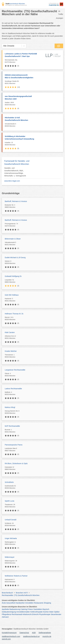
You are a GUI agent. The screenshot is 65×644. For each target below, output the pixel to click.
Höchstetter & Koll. (33, 119)
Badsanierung (15, 609)
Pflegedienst (7, 614)
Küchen (46, 612)
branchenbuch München (15, 4)
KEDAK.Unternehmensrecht (33, 76)
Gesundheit (11, 603)
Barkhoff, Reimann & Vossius (16, 201)
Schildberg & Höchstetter (33, 138)
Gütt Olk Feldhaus (12, 295)
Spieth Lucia (9, 501)
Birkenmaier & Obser (13, 239)
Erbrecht (35, 614)
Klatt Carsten (10, 332)
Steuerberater (56, 614)
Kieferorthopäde (36, 612)
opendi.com (6, 639)
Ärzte (4, 603)
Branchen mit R (22, 593)
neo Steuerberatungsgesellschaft (33, 98)
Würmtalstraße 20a (25, 61)
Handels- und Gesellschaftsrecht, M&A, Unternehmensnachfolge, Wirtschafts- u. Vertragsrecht (15, 172)
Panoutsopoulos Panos (14, 445)
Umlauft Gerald (11, 520)
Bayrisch (46, 609)
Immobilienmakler (23, 612)
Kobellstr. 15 (33, 144)
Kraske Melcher (11, 351)
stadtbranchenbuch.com (11, 636)
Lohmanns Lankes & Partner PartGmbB (25, 55)
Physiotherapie (45, 614)
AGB (34, 633)
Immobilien (29, 603)
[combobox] (3, 46)
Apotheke (5, 609)
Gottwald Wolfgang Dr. (13, 276)
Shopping (47, 603)
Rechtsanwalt (17, 614)
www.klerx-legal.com (12, 181)
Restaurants (39, 603)
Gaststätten (38, 609)
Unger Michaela (11, 538)
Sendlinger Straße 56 (33, 82)
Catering (24, 609)
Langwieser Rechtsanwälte (15, 370)
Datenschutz (24, 633)
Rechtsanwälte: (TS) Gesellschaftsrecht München (21, 595)
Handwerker (20, 603)
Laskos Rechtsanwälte (13, 389)
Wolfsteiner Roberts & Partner (16, 576)
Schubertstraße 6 (33, 125)
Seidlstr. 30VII (33, 104)
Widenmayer (10, 557)
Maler (51, 612)
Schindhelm (9, 482)
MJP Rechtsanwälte (12, 426)
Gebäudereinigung (9, 612)
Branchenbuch (7, 593)
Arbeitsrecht (27, 614)
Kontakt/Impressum (9, 633)
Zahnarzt (5, 617)
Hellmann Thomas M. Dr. (14, 314)
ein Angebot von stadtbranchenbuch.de (16, 5)
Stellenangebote (45, 633)
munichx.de (47, 636)
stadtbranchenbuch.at (31, 636)
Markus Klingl (10, 407)
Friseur (30, 609)
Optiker (57, 612)
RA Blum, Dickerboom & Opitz (16, 463)
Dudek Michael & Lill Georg (15, 258)
